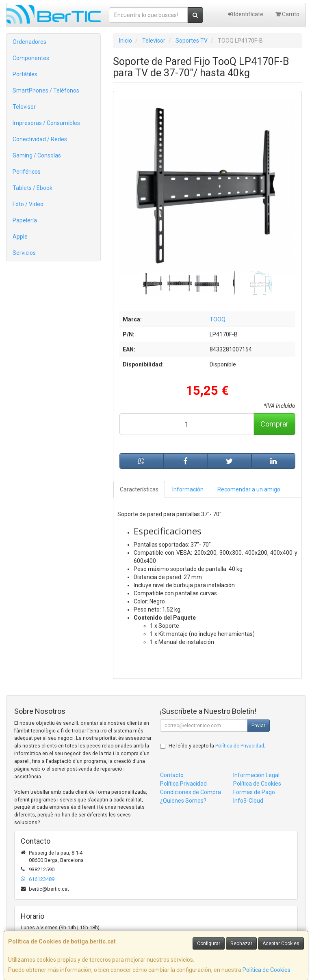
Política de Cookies (266, 970)
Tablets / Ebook (32, 188)
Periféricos (27, 172)
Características (139, 489)
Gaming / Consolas (37, 155)
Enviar (258, 726)
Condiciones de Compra (191, 792)
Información (188, 489)
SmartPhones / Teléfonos (46, 90)
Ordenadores (29, 42)
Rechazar (241, 943)
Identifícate (246, 14)
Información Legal (256, 775)
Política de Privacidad (240, 746)
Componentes (31, 58)
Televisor (24, 107)
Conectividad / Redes (40, 139)
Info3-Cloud (248, 801)
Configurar (209, 943)
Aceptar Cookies (281, 943)
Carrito (287, 14)
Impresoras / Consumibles (46, 123)
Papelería (25, 220)
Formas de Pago (254, 792)
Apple (20, 237)
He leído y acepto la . (217, 746)
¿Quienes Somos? (183, 801)
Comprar (274, 424)
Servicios (24, 253)
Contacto (172, 775)
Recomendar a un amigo (249, 489)
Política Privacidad (183, 784)
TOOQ (218, 319)
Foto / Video (28, 204)
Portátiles (25, 74)
